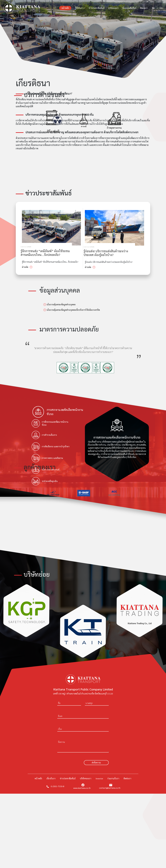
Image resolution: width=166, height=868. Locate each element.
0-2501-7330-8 (55, 786)
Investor (99, 778)
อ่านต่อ (27, 267)
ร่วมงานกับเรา (113, 778)
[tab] (59, 412)
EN (161, 8)
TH (153, 8)
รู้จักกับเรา (79, 8)
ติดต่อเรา (144, 8)
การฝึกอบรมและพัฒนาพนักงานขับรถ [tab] (50, 423)
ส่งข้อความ (96, 763)
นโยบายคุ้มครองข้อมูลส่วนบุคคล (59, 304)
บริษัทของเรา (86, 778)
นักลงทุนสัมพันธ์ (129, 8)
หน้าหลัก (66, 8)
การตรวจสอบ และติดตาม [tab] (47, 458)
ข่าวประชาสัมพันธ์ (97, 8)
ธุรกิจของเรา (113, 8)
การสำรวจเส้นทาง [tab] (44, 435)
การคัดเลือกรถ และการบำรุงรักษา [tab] (51, 447)
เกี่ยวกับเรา (51, 778)
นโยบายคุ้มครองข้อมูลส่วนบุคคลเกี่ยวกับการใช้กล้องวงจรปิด (72, 310)
